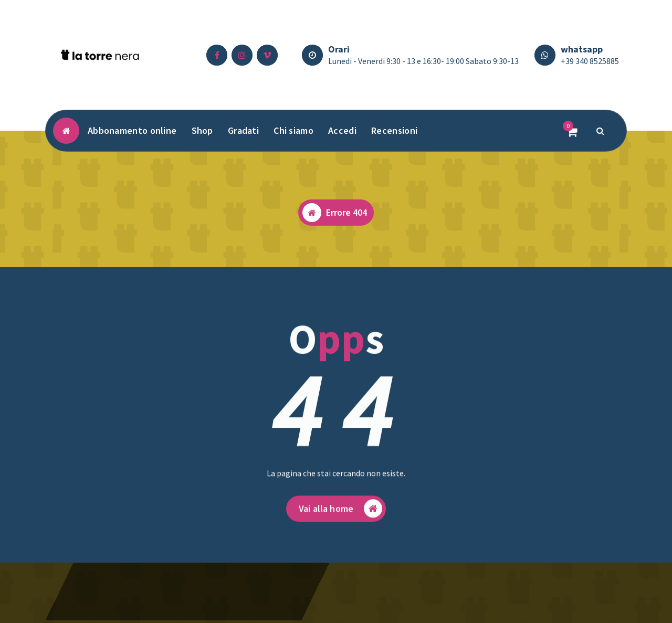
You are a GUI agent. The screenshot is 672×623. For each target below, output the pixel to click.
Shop (202, 130)
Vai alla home (340, 514)
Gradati (243, 130)
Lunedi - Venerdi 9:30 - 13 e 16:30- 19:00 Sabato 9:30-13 (423, 61)
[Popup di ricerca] (601, 131)
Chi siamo (293, 130)
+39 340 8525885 (590, 61)
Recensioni (394, 130)
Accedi (342, 130)
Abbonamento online (132, 130)
